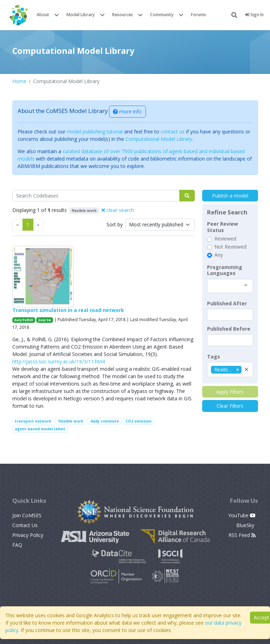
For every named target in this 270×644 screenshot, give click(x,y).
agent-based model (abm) (40, 429)
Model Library (81, 15)
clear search (118, 210)
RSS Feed (242, 535)
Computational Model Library (159, 139)
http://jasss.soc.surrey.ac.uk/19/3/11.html (59, 361)
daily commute (105, 421)
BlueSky (246, 525)
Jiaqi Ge (45, 320)
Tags (214, 357)
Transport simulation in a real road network (68, 310)
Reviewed (225, 239)
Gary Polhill (24, 320)
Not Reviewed (230, 247)
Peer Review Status (223, 227)
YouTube (242, 515)
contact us (173, 132)
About (43, 15)
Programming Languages (225, 270)
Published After (227, 304)
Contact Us (25, 525)
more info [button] (127, 111)
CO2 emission (139, 421)
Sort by (115, 224)
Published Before (229, 329)
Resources (123, 15)
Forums (198, 15)
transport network (33, 421)
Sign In (254, 15)
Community (162, 15)
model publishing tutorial (95, 132)
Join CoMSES (27, 515)
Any (219, 255)
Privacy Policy (28, 535)
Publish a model (230, 196)
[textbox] (230, 315)
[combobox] (230, 286)
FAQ (17, 545)
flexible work (71, 421)
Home (19, 81)
